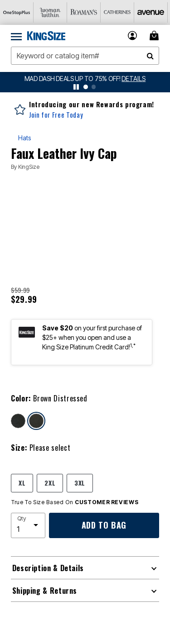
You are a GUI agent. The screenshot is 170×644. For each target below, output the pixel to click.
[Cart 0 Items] (155, 36)
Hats (24, 138)
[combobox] (85, 56)
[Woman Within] (50, 12)
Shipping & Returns (45, 591)
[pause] (76, 87)
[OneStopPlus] (17, 12)
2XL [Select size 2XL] (50, 483)
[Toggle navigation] (16, 36)
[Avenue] (151, 12)
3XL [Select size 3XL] (80, 483)
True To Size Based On (75, 502)
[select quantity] (28, 525)
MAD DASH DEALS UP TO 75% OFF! (73, 79)
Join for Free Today (56, 115)
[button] (133, 36)
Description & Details (48, 568)
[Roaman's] (84, 12)
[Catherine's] (117, 12)
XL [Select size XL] (22, 483)
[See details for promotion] (134, 79)
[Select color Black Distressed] (18, 421)
